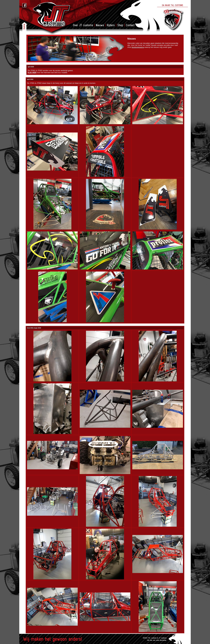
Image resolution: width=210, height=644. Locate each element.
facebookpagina (138, 47)
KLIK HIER (32, 73)
